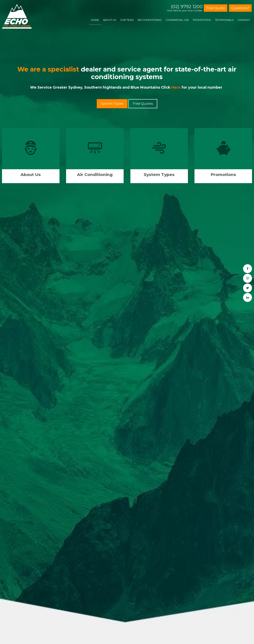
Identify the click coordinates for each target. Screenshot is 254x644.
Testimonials (224, 20)
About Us (110, 20)
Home (95, 20)
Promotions (202, 20)
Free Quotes (143, 104)
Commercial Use (177, 20)
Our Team (127, 20)
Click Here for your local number (185, 11)
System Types (112, 104)
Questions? (240, 8)
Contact (244, 20)
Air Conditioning (150, 20)
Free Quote (216, 8)
